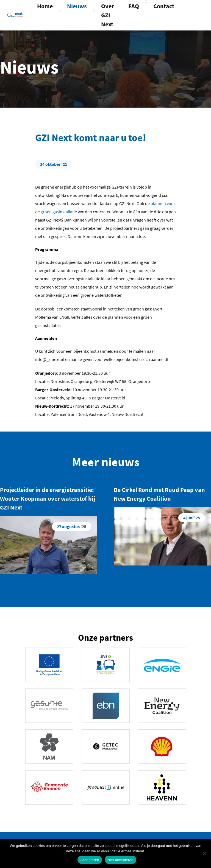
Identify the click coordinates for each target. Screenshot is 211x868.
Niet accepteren (120, 860)
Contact (164, 6)
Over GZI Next (108, 15)
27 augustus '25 (72, 527)
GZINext (15, 15)
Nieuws (77, 6)
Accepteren (90, 860)
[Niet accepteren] (204, 853)
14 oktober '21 (54, 164)
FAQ (134, 6)
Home (45, 6)
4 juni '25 (192, 518)
